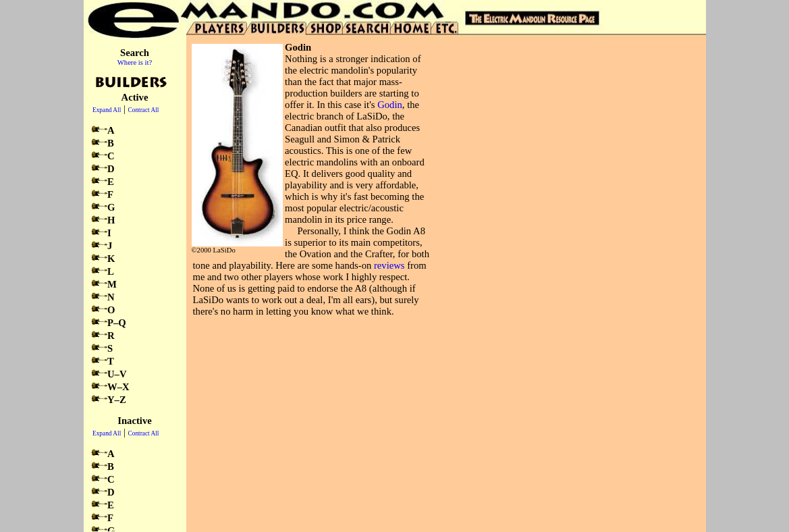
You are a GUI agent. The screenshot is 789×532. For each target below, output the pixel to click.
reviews (389, 265)
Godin (390, 105)
